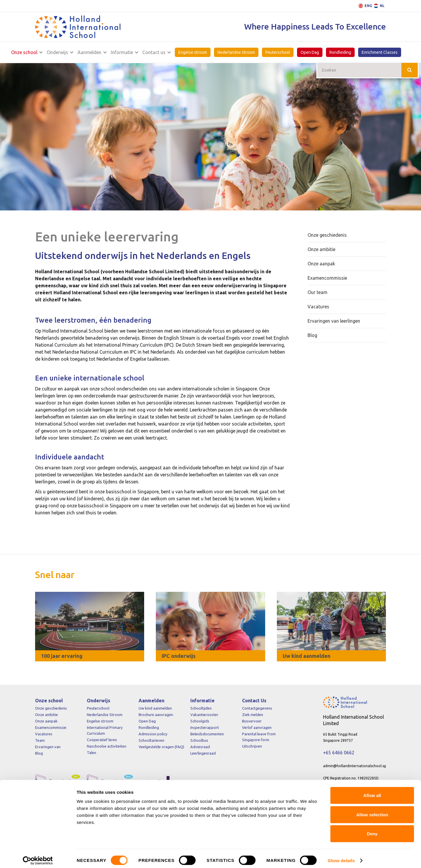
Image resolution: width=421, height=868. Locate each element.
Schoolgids (200, 721)
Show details (341, 856)
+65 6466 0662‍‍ (339, 753)
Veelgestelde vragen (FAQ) (161, 747)
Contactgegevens (257, 708)
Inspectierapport (205, 727)
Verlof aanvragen (257, 727)
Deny (372, 830)
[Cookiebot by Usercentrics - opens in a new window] (38, 857)
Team (40, 740)
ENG (368, 6)
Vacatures (44, 734)
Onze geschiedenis (51, 708)
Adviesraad (200, 747)
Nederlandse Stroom (236, 52)
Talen (92, 753)
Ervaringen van (48, 747)
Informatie (122, 52)
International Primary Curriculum (105, 730)
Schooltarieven (151, 740)
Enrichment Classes (380, 52)
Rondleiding (340, 52)
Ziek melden (253, 715)
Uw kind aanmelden (155, 708)
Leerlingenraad (203, 753)
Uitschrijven (252, 746)
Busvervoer (252, 721)
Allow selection (372, 811)
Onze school (24, 52)
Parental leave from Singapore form (259, 737)
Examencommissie (51, 727)
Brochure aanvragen (156, 715)
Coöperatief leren (102, 740)
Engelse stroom (193, 52)
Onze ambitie (46, 715)
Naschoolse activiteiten (107, 746)
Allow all (372, 791)
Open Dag (310, 52)
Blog (39, 753)
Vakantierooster (204, 715)
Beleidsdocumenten (207, 734)
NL (382, 6)
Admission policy (153, 734)
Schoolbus (199, 740)
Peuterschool (278, 52)
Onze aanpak (46, 721)
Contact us (154, 52)
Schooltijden (201, 708)
